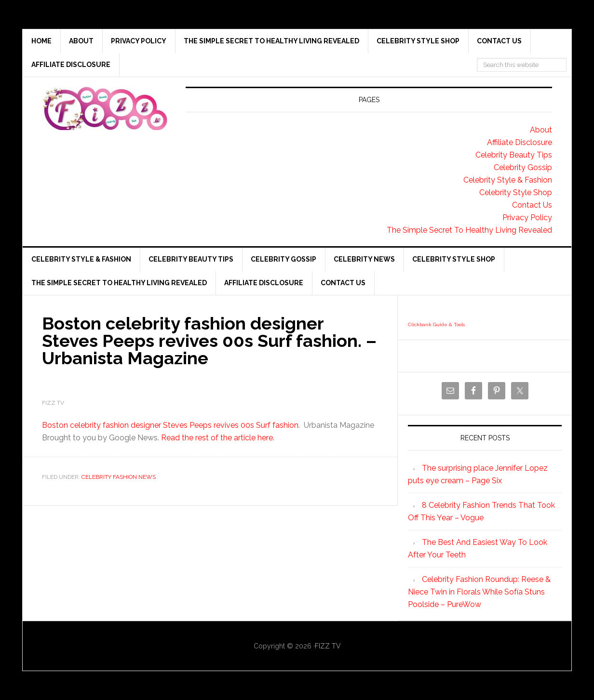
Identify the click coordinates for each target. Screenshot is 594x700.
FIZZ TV (328, 646)
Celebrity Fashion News (119, 477)
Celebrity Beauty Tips (514, 155)
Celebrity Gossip (523, 167)
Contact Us (532, 205)
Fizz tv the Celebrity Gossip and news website (105, 108)
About (541, 130)
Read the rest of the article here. (218, 438)
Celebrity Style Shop (516, 192)
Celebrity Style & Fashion (508, 180)
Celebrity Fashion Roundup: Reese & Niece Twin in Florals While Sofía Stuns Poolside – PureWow (479, 592)
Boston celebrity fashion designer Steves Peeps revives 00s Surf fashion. (171, 425)
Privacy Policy (527, 218)
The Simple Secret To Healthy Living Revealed (469, 230)
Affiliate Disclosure (520, 142)
